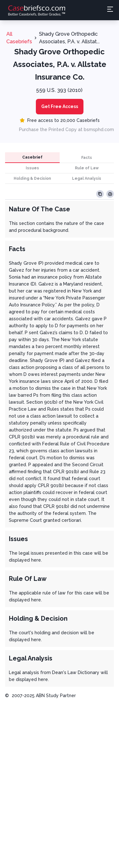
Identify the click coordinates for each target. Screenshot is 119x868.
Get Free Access (60, 106)
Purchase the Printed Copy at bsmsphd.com (66, 130)
